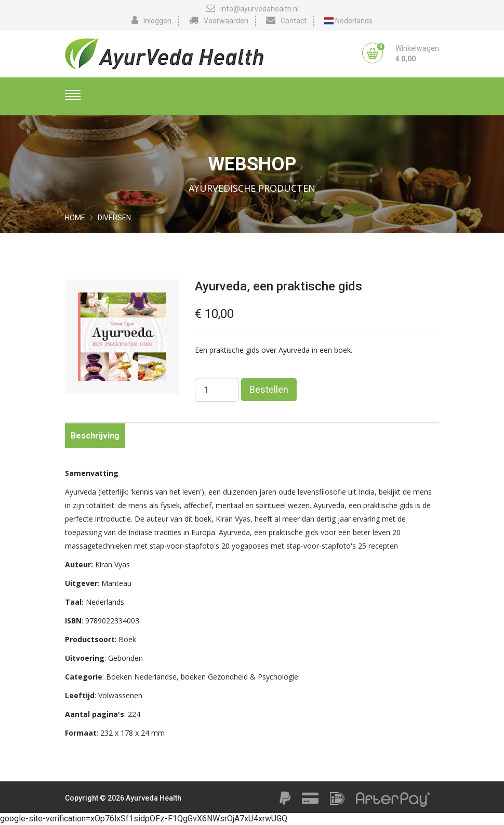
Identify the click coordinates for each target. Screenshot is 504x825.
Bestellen (269, 389)
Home (75, 218)
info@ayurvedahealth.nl (252, 8)
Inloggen (151, 20)
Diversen (114, 218)
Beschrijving (95, 436)
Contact (286, 20)
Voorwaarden (219, 20)
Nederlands (349, 21)
